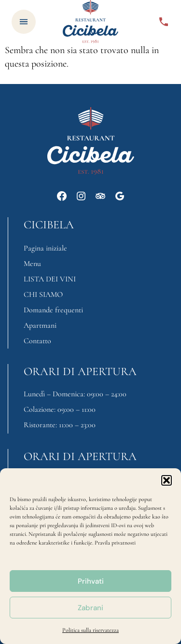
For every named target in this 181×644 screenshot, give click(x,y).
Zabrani (90, 608)
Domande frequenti (53, 310)
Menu (32, 264)
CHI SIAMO (43, 294)
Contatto (37, 341)
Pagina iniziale (45, 248)
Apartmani (40, 325)
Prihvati (91, 581)
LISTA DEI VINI (50, 279)
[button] (167, 480)
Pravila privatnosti (115, 543)
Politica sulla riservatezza (90, 630)
